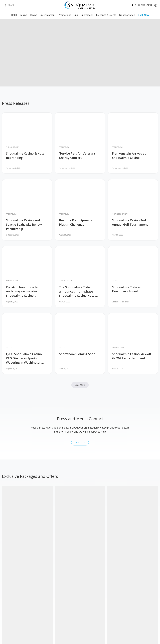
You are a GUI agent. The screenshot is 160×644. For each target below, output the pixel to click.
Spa (76, 15)
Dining (33, 15)
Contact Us (80, 443)
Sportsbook (87, 15)
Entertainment (48, 15)
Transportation (127, 15)
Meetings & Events (106, 15)
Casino (24, 15)
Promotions (65, 15)
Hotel (14, 15)
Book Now (143, 15)
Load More (80, 385)
